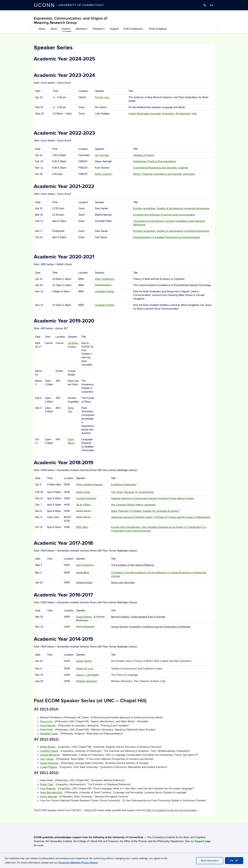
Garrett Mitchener (51, 755)
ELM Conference (134, 29)
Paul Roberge (49, 789)
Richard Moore (104, 285)
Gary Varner (48, 759)
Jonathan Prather (105, 291)
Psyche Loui (103, 97)
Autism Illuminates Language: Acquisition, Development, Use (163, 114)
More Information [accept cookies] (210, 861)
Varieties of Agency (144, 155)
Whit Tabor (83, 527)
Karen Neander (50, 797)
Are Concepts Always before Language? (134, 505)
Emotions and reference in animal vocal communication (164, 215)
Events (67, 29)
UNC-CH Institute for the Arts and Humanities (172, 810)
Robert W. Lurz (85, 669)
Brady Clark (48, 784)
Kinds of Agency (158, 29)
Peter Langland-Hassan (90, 485)
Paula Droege (85, 617)
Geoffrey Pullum (50, 751)
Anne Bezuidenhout (52, 792)
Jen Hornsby (103, 155)
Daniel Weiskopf (50, 763)
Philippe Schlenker (87, 681)
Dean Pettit (47, 730)
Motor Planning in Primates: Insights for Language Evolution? (145, 511)
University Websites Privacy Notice (78, 863)
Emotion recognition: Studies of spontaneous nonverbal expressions (171, 208)
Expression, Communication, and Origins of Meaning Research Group (70, 21)
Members (82, 29)
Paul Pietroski (49, 726)
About (42, 29)
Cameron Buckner (87, 498)
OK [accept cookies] (234, 860)
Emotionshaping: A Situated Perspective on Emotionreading (167, 237)
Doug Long (47, 721)
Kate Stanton (103, 168)
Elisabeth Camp (50, 734)
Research (99, 29)
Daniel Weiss (84, 511)
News (54, 29)
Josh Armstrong (85, 565)
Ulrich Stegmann (86, 627)
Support (114, 29)
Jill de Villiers (84, 505)
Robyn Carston (104, 174)
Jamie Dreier (84, 492)
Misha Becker (49, 747)
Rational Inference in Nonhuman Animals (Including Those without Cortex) (152, 498)
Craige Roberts (49, 767)
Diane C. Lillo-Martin (88, 675)
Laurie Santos (85, 661)
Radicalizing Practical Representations (155, 161)
